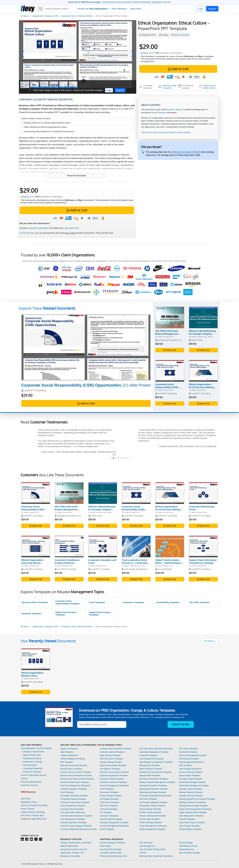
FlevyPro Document (181, 35)
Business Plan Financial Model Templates (77, 779)
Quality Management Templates (152, 829)
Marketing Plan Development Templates (156, 772)
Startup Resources (186, 849)
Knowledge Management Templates (154, 752)
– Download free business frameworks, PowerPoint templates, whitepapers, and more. (120, 2)
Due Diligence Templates (110, 769)
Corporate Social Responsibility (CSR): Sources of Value (167, 387)
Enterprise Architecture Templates (113, 782)
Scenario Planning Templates (191, 772)
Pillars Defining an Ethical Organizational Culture (44, 127)
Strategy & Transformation (33, 752)
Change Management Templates (74, 789)
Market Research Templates (151, 769)
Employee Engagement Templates (114, 776)
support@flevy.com (39, 819)
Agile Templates (67, 752)
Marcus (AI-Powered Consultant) (34, 805)
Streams (24, 779)
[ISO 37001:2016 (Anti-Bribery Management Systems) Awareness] (170, 317)
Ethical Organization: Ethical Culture (33, 674)
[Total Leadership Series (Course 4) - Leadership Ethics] (136, 547)
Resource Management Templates (193, 755)
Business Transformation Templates (75, 782)
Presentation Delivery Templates (153, 806)
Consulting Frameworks (31, 769)
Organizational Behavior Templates (154, 789)
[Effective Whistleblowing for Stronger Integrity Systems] (203, 317)
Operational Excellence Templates (153, 786)
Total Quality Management (136, 569)
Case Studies (105, 846)
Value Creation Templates (189, 826)
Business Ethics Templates (35, 602)
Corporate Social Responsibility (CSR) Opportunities (32, 509)
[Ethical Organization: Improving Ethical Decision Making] (36, 547)
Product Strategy (186, 843)
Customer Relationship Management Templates (79, 829)
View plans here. (72, 228)
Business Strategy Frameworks (112, 843)
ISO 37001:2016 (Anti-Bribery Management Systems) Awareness (167, 334)
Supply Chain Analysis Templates (100, 614)
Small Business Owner (188, 846)
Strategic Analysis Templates (191, 789)
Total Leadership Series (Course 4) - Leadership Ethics (135, 563)
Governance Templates (109, 792)
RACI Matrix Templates (188, 749)
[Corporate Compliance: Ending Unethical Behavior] (69, 547)
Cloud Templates (67, 792)
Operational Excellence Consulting (173, 340)
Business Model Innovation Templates (76, 772)
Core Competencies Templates (73, 806)
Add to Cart (178, 69)
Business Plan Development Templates (76, 776)
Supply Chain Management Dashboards (195, 809)
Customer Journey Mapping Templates (76, 826)
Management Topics (29, 802)
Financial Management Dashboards (114, 786)
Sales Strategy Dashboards (190, 769)
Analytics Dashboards (69, 755)
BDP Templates (67, 762)
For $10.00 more (27, 233)
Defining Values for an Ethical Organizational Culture (46, 123)
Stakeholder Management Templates (194, 786)
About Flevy (136, 9)
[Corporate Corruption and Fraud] (103, 547)
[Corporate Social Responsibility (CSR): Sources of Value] (170, 371)
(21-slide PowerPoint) (91, 385)
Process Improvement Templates (153, 816)
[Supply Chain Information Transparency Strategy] (203, 547)
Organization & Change (31, 762)
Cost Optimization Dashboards (73, 812)
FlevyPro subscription (39, 228)
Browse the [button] (93, 9)
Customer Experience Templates (74, 823)
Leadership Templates (148, 755)
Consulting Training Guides (111, 853)
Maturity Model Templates (150, 776)
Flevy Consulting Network (31, 782)
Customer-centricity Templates (112, 752)
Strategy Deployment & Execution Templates (197, 799)
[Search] (60, 9)
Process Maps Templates (150, 819)
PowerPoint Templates (31, 772)
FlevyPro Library (174, 109)
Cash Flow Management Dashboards (75, 786)
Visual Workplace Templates (190, 829)
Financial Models (29, 765)
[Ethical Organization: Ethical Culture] (36, 659)
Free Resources (146, 843)
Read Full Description (77, 176)
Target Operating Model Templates (193, 812)
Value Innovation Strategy (189, 853)
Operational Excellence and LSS (74, 849)
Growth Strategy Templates (111, 796)
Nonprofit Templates (32, 614)
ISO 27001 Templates (109, 806)
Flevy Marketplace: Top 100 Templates (36, 748)
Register (212, 9)
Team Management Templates (191, 816)
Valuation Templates (187, 819)
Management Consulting (70, 856)
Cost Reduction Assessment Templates (76, 816)
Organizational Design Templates (153, 792)
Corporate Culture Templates (72, 809)
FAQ (23, 816)
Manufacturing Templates (150, 765)
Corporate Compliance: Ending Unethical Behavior (67, 563)
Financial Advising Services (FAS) (113, 856)
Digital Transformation (31, 755)
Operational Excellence (31, 758)
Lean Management (147, 846)
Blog (42, 816)
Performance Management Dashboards (155, 796)
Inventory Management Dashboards (114, 826)
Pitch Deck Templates (148, 799)
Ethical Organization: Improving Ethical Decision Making (33, 563)
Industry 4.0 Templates (109, 816)
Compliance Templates (133, 602)
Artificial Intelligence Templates (73, 759)
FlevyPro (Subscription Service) (34, 775)
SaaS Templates (186, 765)
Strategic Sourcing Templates (191, 796)
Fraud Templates (97, 602)
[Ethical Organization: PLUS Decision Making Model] (203, 371)
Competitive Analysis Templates (73, 799)
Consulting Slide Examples (111, 849)
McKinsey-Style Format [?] (169, 87)
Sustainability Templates (168, 602)
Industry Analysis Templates (111, 819)
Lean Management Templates (152, 759)
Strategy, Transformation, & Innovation (76, 843)
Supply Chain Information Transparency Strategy (203, 561)
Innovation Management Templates (114, 823)
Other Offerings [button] (119, 9)
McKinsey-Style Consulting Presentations (156, 856)
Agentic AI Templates (69, 749)
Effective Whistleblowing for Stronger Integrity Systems (202, 334)
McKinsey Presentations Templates (154, 779)
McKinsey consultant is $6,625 (186, 152)
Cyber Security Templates (110, 755)
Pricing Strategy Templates (150, 809)
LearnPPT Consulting (35, 390)
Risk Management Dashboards (192, 762)
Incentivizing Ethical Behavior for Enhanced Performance (48, 131)
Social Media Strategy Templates (192, 782)
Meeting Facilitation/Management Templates (157, 782)
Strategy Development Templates (192, 802)
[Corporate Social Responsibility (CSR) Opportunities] (86, 347)
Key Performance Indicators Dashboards (156, 749)
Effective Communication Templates (114, 772)
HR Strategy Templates (109, 799)
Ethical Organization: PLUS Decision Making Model (201, 387)
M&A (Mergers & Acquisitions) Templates (156, 762)
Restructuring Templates (189, 759)
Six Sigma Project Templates (191, 779)
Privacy (35, 816)
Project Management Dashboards (153, 826)
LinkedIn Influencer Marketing (33, 812)
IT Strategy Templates (109, 809)
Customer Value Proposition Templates (116, 749)
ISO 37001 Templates (200, 602)
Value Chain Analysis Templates (192, 823)
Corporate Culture (69, 16)
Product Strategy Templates (151, 823)
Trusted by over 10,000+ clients (209, 87)
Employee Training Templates (112, 779)
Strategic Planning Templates (191, 792)
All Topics (25, 16)
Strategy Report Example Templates (194, 806)
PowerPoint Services (29, 785)
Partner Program (28, 809)
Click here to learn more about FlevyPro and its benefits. (166, 132)
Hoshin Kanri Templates (110, 802)
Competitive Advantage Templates (74, 796)
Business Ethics (85, 16)
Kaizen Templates (107, 829)
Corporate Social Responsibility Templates (68, 602)
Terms (28, 816)
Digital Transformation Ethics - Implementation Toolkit (168, 563)
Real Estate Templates (188, 752)
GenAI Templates (107, 789)
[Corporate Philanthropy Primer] (203, 493)
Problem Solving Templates (151, 812)
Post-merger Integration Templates (153, 802)
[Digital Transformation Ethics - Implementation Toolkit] (170, 547)
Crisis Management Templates (73, 819)
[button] (22, 54)
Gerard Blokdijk (165, 569)
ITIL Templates (106, 812)
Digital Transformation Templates (66, 614)
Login (200, 9)
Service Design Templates (190, 776)
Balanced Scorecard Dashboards (74, 765)
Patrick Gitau (197, 340)
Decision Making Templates (111, 762)
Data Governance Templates (111, 759)
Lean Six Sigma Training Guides (152, 849)
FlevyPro (144, 53)
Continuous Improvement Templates (75, 802)
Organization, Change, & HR (45, 16)
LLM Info (143, 853)
